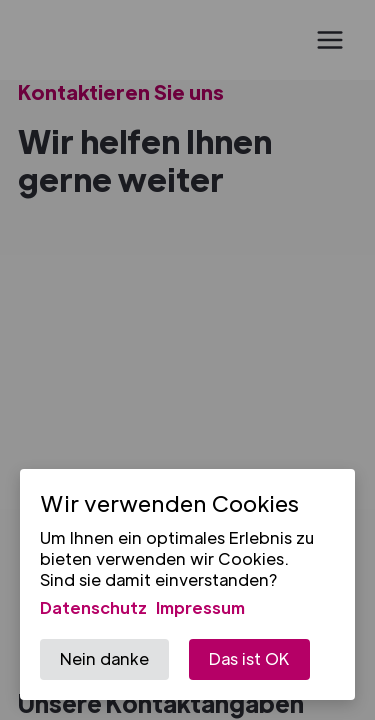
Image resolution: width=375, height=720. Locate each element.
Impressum (200, 607)
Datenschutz (93, 607)
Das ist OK (249, 658)
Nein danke (104, 658)
